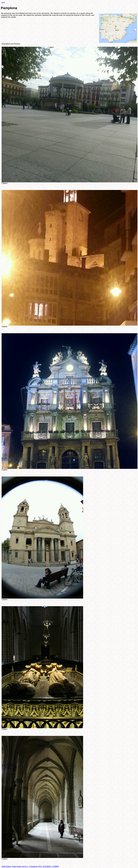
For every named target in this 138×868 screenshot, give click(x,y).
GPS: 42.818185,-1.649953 (48, 866)
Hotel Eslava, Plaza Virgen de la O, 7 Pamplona (20, 866)
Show (3, 2)
